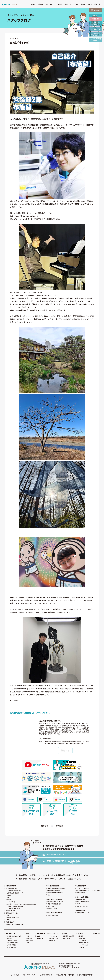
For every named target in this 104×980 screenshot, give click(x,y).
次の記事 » (60, 826)
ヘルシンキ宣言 (11, 897)
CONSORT (9, 895)
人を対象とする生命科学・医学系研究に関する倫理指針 (21, 899)
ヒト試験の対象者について (14, 904)
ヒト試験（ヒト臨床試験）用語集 (15, 901)
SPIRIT (8, 893)
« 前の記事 (44, 826)
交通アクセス (67, 933)
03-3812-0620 (74, 861)
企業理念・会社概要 (68, 931)
